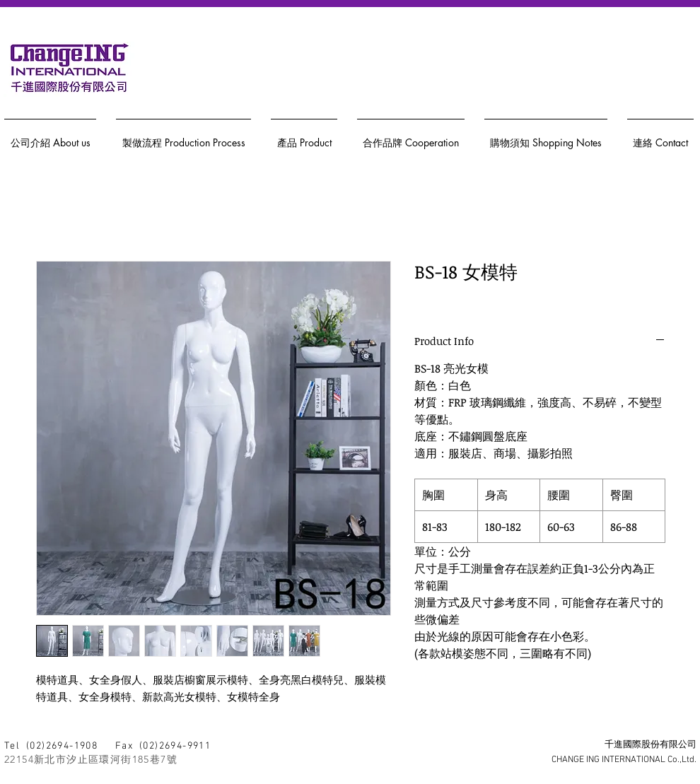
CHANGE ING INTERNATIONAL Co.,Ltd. (624, 760)
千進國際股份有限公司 (651, 745)
